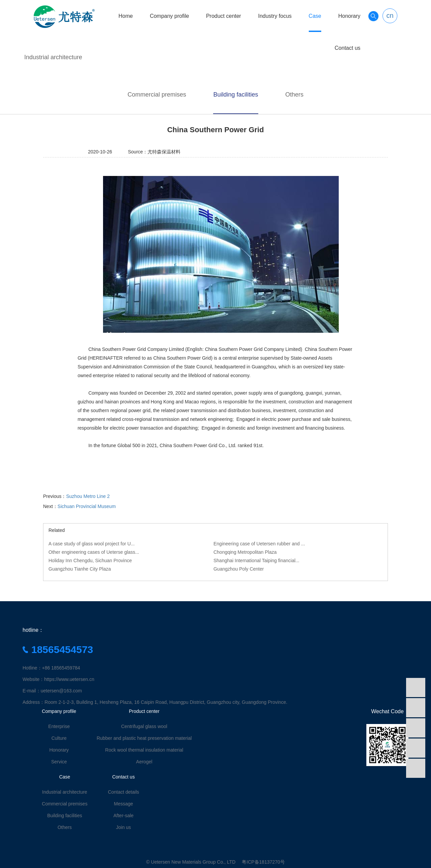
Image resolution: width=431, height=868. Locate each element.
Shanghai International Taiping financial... (256, 560)
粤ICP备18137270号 (263, 862)
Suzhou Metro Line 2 (88, 496)
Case (315, 16)
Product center (224, 16)
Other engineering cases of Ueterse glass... (94, 552)
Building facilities (236, 95)
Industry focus (275, 16)
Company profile (170, 16)
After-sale (124, 816)
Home (126, 16)
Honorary (349, 16)
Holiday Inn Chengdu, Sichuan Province (90, 560)
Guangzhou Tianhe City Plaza (80, 569)
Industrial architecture (53, 57)
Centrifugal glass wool (144, 726)
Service (59, 762)
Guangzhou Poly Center (239, 569)
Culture (59, 738)
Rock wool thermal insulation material (144, 750)
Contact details (123, 792)
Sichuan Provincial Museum (87, 506)
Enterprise (59, 726)
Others (294, 95)
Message (123, 804)
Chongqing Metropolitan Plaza (245, 552)
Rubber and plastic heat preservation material (144, 738)
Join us (124, 827)
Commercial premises (157, 95)
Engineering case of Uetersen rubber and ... (259, 544)
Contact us (347, 48)
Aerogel (144, 762)
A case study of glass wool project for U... (92, 544)
